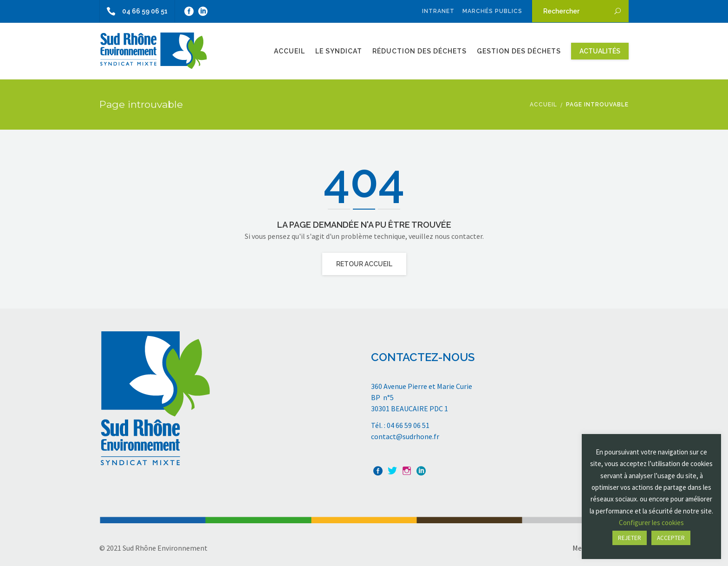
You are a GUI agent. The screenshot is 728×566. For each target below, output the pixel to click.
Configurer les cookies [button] (651, 523)
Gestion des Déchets (519, 51)
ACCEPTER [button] (671, 538)
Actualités (600, 51)
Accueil (289, 51)
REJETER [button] (630, 538)
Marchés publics (492, 11)
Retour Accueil (364, 264)
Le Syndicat (339, 51)
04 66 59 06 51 (134, 11)
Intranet (438, 11)
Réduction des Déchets (419, 51)
